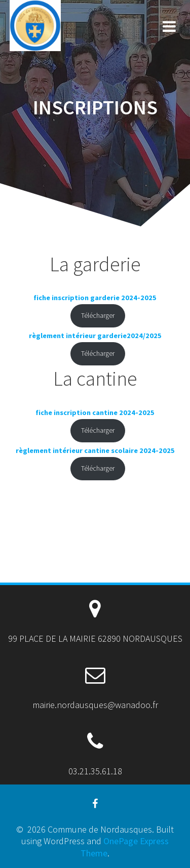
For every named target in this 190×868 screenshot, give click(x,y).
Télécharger (98, 315)
